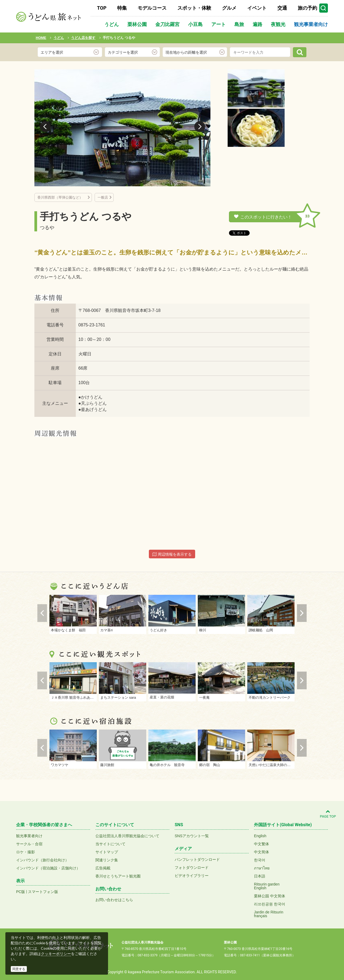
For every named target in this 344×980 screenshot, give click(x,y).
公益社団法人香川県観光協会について (127, 836)
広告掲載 (103, 868)
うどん (112, 24)
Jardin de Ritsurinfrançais (269, 914)
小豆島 (195, 24)
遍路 (257, 24)
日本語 (260, 876)
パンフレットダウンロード (197, 859)
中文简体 (261, 852)
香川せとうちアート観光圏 (118, 876)
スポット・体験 (194, 8)
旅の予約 (307, 8)
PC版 (21, 892)
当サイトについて (110, 844)
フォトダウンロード (192, 868)
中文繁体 (261, 844)
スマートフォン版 (43, 892)
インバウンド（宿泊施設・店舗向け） (48, 868)
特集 (122, 8)
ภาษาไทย (262, 868)
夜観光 (278, 24)
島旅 (239, 24)
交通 (282, 8)
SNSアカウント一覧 (192, 836)
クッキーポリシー (56, 954)
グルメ (229, 8)
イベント (257, 8)
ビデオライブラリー (192, 876)
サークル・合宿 (29, 844)
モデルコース (152, 8)
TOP (102, 8)
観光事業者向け (311, 24)
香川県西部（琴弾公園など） (62, 197)
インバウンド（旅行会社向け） (42, 860)
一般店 (103, 197)
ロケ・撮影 (26, 852)
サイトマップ (107, 852)
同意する (19, 969)
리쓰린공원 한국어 (270, 904)
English (260, 836)
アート (218, 24)
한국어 (260, 860)
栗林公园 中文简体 (270, 896)
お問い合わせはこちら (114, 900)
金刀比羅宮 (167, 24)
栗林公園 (137, 24)
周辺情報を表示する (172, 554)
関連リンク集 (107, 860)
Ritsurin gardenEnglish (267, 886)
